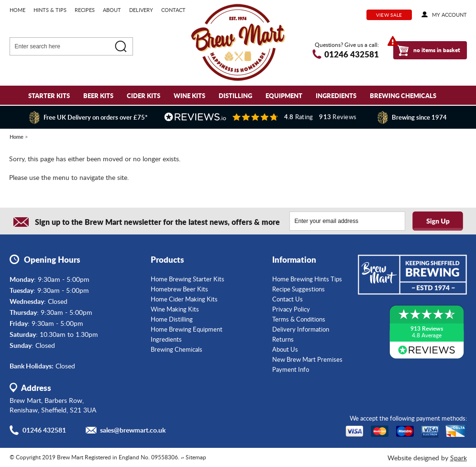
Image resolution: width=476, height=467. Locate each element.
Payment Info (291, 369)
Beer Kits (98, 95)
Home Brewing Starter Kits (188, 279)
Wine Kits (189, 95)
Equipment (284, 95)
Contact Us (288, 299)
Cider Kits (144, 95)
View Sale (389, 15)
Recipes (85, 10)
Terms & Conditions (299, 319)
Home (17, 10)
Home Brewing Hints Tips (307, 279)
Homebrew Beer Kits (179, 289)
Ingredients (336, 95)
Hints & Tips (50, 10)
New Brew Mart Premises (307, 359)
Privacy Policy (291, 309)
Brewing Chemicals (403, 95)
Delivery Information (301, 329)
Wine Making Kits (175, 309)
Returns (283, 339)
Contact (173, 10)
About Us (285, 349)
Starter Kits (49, 95)
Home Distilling (172, 319)
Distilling (235, 95)
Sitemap (196, 457)
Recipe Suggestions (299, 289)
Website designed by (427, 458)
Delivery (141, 10)
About (112, 10)
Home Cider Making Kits (184, 299)
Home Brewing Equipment (187, 329)
